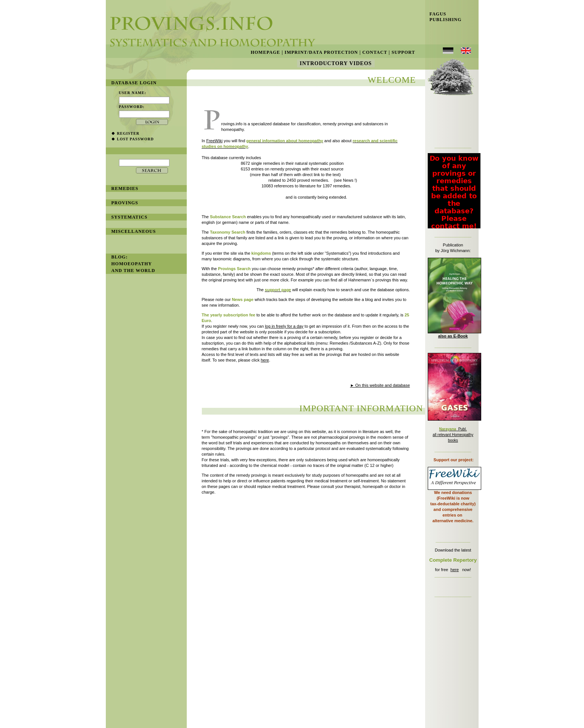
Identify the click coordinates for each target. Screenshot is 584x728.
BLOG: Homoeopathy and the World (133, 264)
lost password (136, 139)
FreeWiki (214, 141)
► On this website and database (380, 385)
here (454, 570)
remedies (125, 188)
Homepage (265, 52)
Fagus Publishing (443, 17)
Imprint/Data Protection (321, 52)
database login (134, 83)
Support (403, 52)
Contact (375, 52)
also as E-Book (453, 336)
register (128, 133)
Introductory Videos (336, 63)
